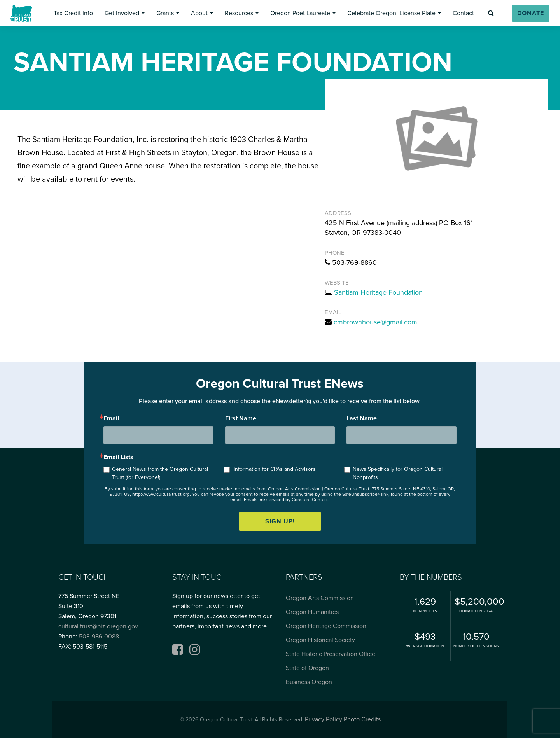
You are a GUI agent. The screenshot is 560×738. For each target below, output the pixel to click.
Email (111, 418)
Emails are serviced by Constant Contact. (287, 500)
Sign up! (280, 521)
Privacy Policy (324, 719)
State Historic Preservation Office (331, 654)
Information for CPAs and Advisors (275, 469)
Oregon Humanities (312, 612)
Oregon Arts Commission (320, 598)
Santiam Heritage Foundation (378, 292)
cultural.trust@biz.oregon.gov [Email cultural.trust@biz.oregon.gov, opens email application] (98, 626)
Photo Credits (362, 719)
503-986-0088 (99, 637)
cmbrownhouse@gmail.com (375, 322)
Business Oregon (309, 682)
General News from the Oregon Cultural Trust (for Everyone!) (160, 473)
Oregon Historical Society (320, 640)
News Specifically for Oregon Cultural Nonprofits (398, 473)
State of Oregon (307, 668)
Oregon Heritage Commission (326, 626)
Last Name (362, 418)
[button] (73, 13)
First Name (241, 418)
